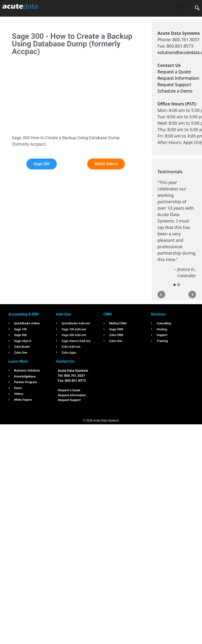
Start (175, 285)
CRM (107, 314)
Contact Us (65, 361)
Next (192, 295)
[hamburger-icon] (181, 6)
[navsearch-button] (197, 8)
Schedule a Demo (175, 91)
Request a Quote (174, 72)
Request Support (174, 84)
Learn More (18, 361)
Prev (161, 295)
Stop (179, 285)
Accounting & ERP (24, 314)
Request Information (178, 78)
